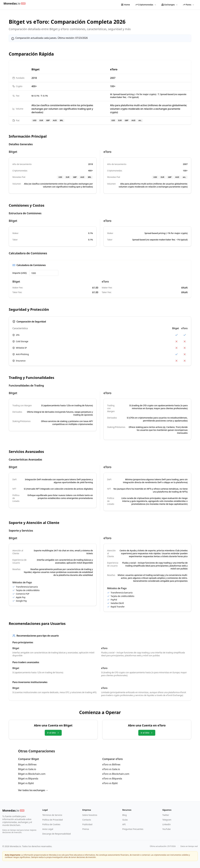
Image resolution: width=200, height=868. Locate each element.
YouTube (166, 829)
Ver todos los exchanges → (33, 790)
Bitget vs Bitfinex (27, 764)
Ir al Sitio (53, 733)
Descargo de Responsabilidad (57, 834)
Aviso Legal (48, 829)
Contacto (87, 820)
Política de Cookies (51, 824)
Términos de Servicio (52, 815)
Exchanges (170, 5)
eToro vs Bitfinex (111, 764)
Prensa (86, 829)
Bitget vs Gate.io (27, 769)
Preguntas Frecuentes (133, 829)
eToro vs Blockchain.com (116, 774)
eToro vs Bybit (110, 783)
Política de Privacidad (53, 820)
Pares (189, 5)
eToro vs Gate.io (111, 769)
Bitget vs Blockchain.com (32, 774)
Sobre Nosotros (90, 815)
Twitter (166, 815)
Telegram (167, 820)
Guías (125, 820)
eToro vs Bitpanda (112, 779)
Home (125, 5)
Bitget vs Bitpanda (28, 779)
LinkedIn (166, 824)
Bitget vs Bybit (26, 783)
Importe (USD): (20, 273)
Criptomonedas (146, 5)
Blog (125, 815)
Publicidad (87, 824)
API (124, 824)
